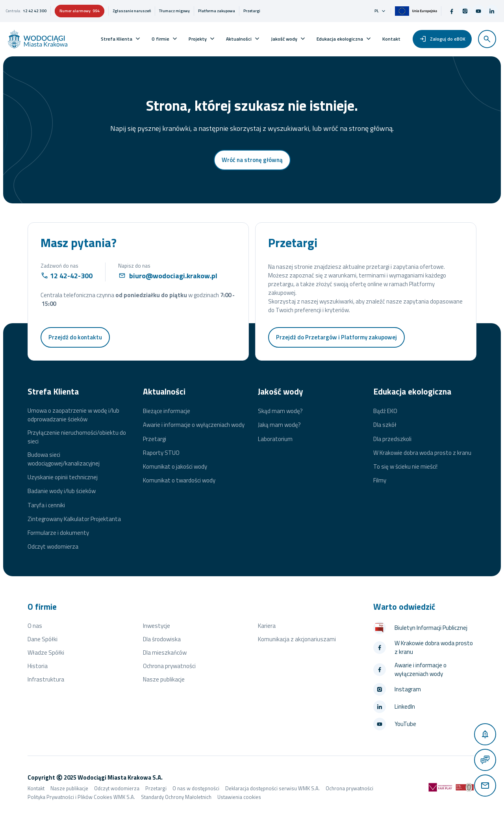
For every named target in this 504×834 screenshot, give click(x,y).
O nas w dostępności (196, 788)
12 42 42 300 (35, 11)
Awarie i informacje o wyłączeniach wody (194, 425)
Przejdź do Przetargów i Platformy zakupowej (336, 337)
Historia (38, 666)
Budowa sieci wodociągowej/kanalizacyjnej (64, 459)
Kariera (267, 626)
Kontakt (391, 39)
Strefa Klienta (117, 39)
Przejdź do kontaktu (75, 337)
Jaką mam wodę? (279, 425)
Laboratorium (275, 439)
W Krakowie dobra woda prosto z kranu (422, 453)
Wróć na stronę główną (252, 160)
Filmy (380, 480)
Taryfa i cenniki (46, 505)
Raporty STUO (161, 453)
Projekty (198, 39)
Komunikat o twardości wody (179, 480)
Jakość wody (284, 39)
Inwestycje (157, 626)
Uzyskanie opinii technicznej (63, 477)
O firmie (160, 39)
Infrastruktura (46, 679)
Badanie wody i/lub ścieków (62, 491)
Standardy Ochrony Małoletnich (176, 797)
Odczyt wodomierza (53, 547)
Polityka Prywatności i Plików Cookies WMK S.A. (81, 797)
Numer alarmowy (80, 11)
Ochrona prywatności (169, 666)
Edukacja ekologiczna (340, 39)
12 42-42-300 (71, 276)
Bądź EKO (385, 411)
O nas (35, 626)
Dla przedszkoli (392, 439)
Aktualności (239, 39)
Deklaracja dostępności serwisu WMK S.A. (272, 788)
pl (381, 11)
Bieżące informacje (167, 411)
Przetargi (155, 439)
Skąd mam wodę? (280, 411)
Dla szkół (385, 425)
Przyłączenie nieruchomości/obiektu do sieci (77, 437)
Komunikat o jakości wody (175, 467)
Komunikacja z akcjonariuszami (297, 639)
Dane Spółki (43, 639)
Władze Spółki (46, 652)
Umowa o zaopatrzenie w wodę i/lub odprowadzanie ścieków (73, 415)
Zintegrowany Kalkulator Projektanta (74, 519)
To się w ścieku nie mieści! (405, 467)
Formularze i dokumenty (58, 533)
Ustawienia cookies (239, 797)
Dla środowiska (162, 639)
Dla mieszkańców (165, 652)
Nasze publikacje (164, 679)
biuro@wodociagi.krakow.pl (173, 276)
